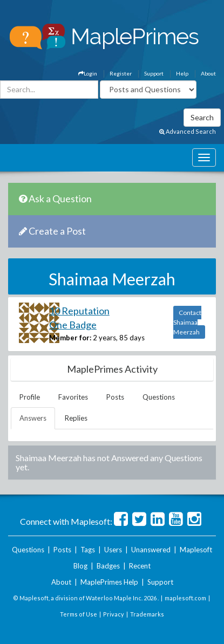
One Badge (73, 325)
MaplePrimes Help (109, 582)
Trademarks (147, 614)
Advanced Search (188, 131)
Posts (115, 397)
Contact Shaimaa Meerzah (187, 322)
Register (121, 73)
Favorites (73, 397)
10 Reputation (79, 311)
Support (154, 73)
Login (88, 73)
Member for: (70, 338)
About (208, 73)
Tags (88, 550)
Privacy (114, 614)
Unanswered (151, 550)
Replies (76, 418)
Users (113, 550)
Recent (140, 566)
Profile (30, 397)
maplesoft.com (185, 598)
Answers (33, 418)
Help (182, 73)
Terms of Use (79, 614)
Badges (108, 566)
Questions (159, 397)
